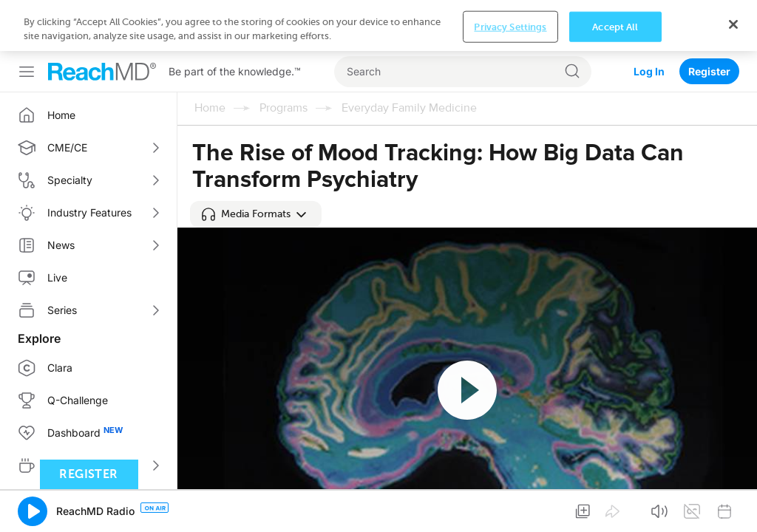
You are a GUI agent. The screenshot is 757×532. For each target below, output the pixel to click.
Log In (649, 20)
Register (709, 20)
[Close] (733, 506)
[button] (256, 214)
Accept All (615, 509)
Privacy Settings (510, 509)
